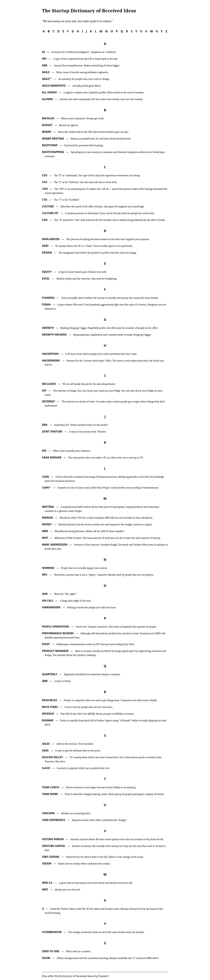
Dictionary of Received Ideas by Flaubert (84, 976)
